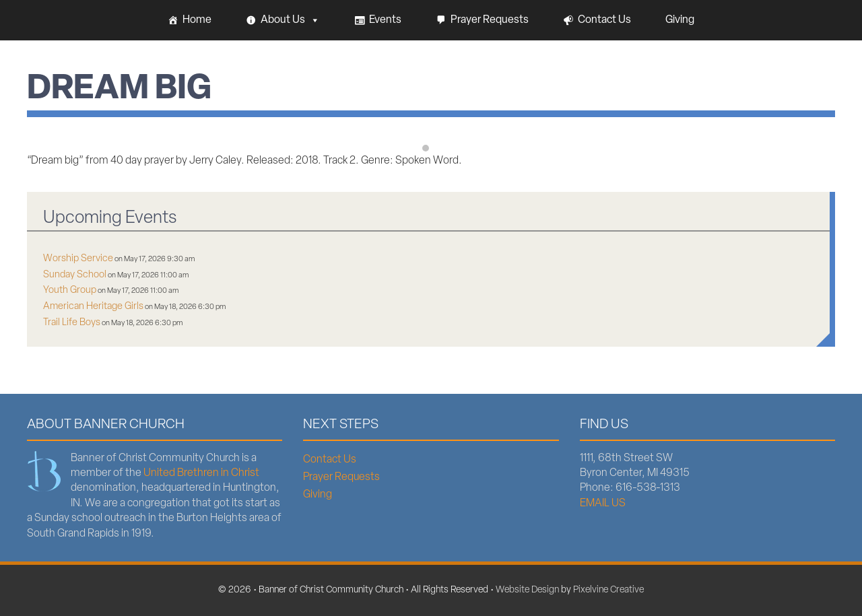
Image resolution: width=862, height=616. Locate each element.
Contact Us (604, 20)
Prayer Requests (490, 20)
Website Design (527, 590)
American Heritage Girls (93, 307)
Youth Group (70, 290)
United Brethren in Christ (201, 473)
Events (385, 20)
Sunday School (75, 275)
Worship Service (78, 259)
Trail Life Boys (72, 323)
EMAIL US (603, 504)
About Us (290, 20)
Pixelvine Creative (608, 590)
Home (197, 20)
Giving (680, 20)
